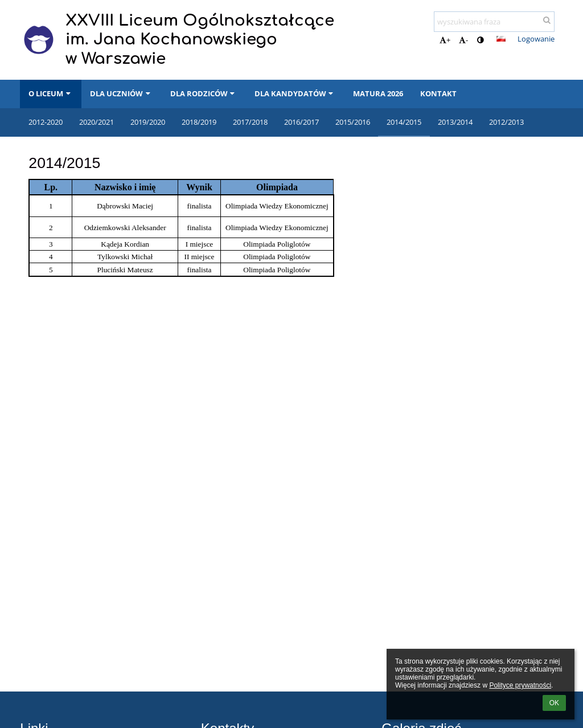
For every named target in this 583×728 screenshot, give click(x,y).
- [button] (463, 40)
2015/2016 (353, 122)
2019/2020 (148, 122)
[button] (501, 39)
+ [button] (445, 40)
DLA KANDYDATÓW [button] (295, 93)
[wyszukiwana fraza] (494, 22)
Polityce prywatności (520, 685)
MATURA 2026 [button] (378, 93)
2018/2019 (199, 122)
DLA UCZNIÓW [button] (121, 93)
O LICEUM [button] (51, 93)
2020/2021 (97, 122)
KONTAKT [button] (438, 93)
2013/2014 (455, 122)
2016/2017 (301, 122)
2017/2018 (250, 122)
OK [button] (554, 703)
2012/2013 (506, 122)
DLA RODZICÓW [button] (204, 93)
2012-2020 (46, 122)
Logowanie (536, 39)
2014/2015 (404, 122)
